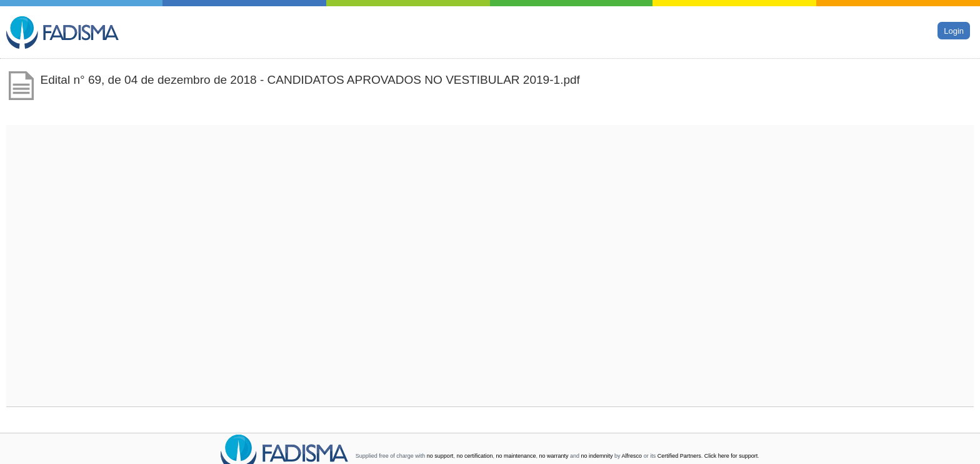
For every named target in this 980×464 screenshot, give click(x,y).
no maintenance (516, 456)
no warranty (554, 456)
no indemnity (597, 456)
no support (440, 456)
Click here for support (731, 456)
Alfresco (632, 456)
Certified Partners (679, 456)
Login (954, 30)
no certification (474, 456)
